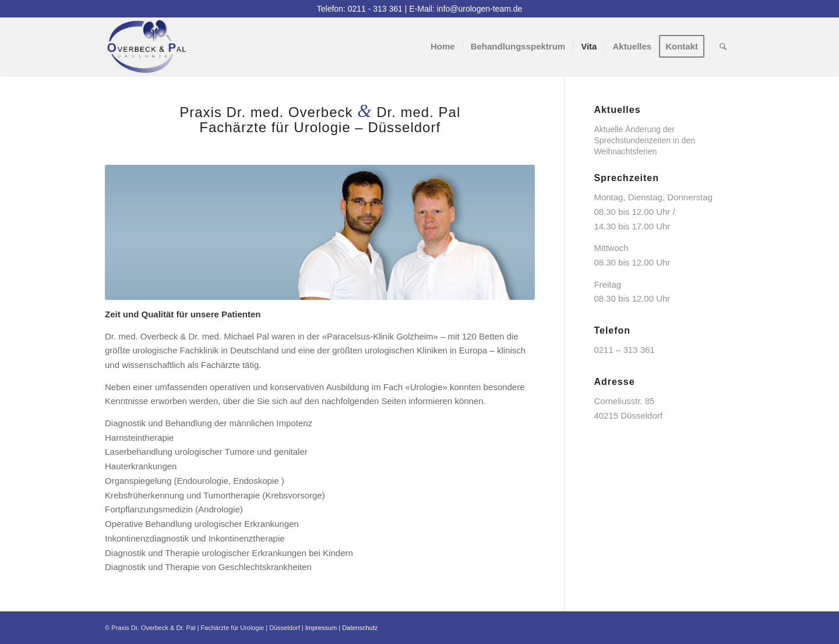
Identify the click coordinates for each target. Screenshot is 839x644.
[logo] (147, 47)
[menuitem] (443, 47)
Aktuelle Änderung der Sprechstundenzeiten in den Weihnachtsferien (644, 140)
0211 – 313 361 (624, 350)
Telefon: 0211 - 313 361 (360, 9)
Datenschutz (360, 628)
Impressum (321, 628)
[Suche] (723, 47)
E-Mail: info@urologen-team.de (466, 9)
